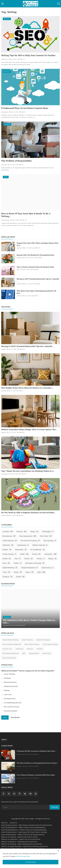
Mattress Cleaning (40, 545)
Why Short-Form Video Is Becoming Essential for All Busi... (36, 292)
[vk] (30, 794)
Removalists (21, 550)
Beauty (53, 559)
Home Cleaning (9, 674)
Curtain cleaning (10, 554)
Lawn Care (8, 695)
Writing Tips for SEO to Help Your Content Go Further (28, 55)
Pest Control (46, 536)
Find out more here (23, 856)
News (6, 563)
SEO (24, 653)
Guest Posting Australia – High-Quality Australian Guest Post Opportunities (27, 825)
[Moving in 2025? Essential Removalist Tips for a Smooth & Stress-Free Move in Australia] (8, 282)
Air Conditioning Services (13, 703)
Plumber (7, 550)
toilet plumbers (34, 653)
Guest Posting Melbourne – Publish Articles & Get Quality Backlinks (24, 830)
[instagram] (14, 794)
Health (24, 554)
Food (18, 559)
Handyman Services (11, 686)
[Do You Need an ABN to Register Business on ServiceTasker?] (30, 494)
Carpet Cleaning (10, 541)
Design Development (30, 568)
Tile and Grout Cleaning (30, 541)
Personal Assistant (10, 711)
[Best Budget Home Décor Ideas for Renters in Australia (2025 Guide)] (30, 369)
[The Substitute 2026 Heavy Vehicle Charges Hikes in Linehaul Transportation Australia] (30, 608)
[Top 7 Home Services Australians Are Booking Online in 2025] (30, 453)
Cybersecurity (48, 568)
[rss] (36, 794)
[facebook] (3, 794)
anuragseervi (5, 474)
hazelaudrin (5, 112)
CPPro (19, 270)
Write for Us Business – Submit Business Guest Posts (19, 842)
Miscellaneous (9, 536)
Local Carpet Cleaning (50, 644)
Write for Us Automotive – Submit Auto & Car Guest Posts (21, 839)
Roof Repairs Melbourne (11, 653)
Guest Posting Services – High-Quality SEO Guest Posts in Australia (24, 832)
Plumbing (7, 678)
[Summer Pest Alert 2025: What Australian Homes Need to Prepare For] (8, 247)
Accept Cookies (30, 862)
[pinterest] (20, 794)
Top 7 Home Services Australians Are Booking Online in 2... (28, 471)
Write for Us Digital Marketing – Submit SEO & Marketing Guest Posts (25, 846)
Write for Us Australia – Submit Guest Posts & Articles (20, 837)
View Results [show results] (15, 717)
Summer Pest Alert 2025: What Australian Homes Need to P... (37, 244)
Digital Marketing (10, 568)
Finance (29, 559)
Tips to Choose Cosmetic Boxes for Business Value (35, 267)
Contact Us (13, 823)
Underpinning (23, 545)
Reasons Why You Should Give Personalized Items (35, 255)
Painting (7, 690)
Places (30, 572)
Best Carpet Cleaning (32, 644)
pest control (47, 653)
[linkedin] (25, 794)
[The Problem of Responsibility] (30, 140)
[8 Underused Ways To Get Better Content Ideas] (30, 87)
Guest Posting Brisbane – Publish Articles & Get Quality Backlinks (23, 827)
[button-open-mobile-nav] (3, 4)
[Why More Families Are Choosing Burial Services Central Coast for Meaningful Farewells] (8, 767)
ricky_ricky (4, 165)
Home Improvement (28, 536)
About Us (4, 823)
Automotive (51, 554)
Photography (48, 532)
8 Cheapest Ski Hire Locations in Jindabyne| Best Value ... (37, 751)
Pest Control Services (12, 707)
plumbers (40, 649)
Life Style (8, 532)
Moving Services (10, 699)
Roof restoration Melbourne (12, 644)
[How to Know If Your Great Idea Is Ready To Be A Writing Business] (30, 192)
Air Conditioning (38, 550)
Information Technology (35, 563)
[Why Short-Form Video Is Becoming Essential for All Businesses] (8, 294)
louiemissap (20, 258)
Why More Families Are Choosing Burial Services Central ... (38, 763)
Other (41, 572)
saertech (19, 248)
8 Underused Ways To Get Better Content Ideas (25, 108)
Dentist (37, 554)
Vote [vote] (5, 718)
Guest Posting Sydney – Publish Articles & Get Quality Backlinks (23, 835)
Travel (7, 572)
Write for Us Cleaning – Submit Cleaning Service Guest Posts (22, 844)
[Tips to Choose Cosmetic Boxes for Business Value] (8, 270)
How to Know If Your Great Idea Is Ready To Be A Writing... (26, 215)
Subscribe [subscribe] (55, 807)
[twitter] (9, 794)
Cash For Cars (7, 649)
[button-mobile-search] (58, 4)
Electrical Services (10, 682)
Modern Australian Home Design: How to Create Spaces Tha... (29, 429)
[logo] (31, 4)
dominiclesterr (6, 220)
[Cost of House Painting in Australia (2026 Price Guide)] (8, 779)
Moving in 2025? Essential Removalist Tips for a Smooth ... (38, 280)
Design (35, 532)
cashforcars (20, 649)
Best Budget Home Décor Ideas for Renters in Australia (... (27, 388)
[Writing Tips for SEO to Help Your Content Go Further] (30, 34)
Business (22, 532)
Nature (18, 572)
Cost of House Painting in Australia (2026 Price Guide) (36, 775)
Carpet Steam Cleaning (10, 640)
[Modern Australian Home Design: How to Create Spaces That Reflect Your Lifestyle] (30, 411)
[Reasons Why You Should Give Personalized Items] (8, 259)
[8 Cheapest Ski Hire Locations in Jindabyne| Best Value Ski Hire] (8, 755)
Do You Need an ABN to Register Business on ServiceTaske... (28, 512)
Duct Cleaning (50, 541)
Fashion (21, 577)
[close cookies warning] (58, 851)
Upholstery (8, 545)
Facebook (8, 577)
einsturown (5, 59)
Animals (41, 559)
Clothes (18, 563)
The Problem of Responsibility (16, 161)
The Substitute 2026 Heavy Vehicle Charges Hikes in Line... (29, 621)
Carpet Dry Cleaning (43, 640)
